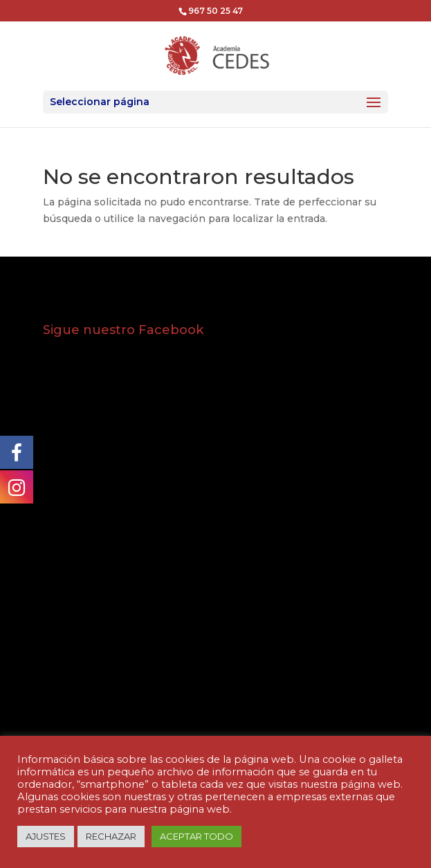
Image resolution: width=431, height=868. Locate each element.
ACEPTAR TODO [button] (196, 836)
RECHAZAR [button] (111, 836)
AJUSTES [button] (46, 836)
